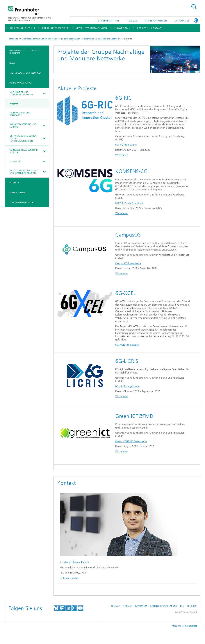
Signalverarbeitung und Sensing (23, 126)
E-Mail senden (71, 578)
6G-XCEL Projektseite (127, 345)
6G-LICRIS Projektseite (127, 386)
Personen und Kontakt (22, 202)
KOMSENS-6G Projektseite (130, 203)
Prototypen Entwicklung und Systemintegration (24, 172)
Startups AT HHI (109, 21)
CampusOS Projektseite (128, 263)
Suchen (194, 7)
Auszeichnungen (156, 21)
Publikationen (17, 193)
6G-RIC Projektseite (126, 145)
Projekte (14, 104)
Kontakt (116, 606)
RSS (182, 606)
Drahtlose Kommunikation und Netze (40, 39)
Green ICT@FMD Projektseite (131, 441)
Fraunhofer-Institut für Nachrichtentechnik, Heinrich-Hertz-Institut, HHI (30, 19)
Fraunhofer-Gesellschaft (185, 626)
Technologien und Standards (20, 114)
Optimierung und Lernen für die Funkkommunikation (23, 138)
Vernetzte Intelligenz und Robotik (24, 151)
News (12, 63)
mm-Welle (15, 162)
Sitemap (128, 606)
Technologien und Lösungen (25, 73)
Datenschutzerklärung (164, 606)
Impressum (141, 606)
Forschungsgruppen (71, 39)
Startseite (14, 39)
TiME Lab (132, 21)
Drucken (192, 606)
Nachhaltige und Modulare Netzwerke (102, 39)
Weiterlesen (122, 155)
